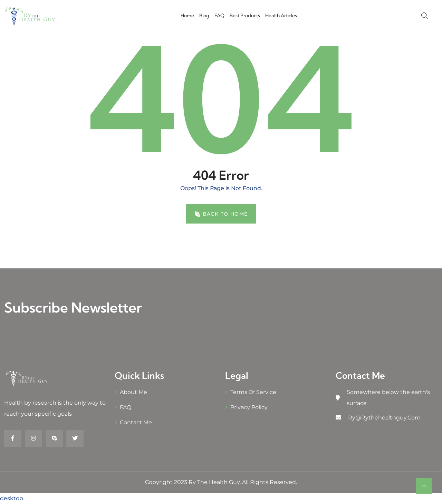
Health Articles (281, 16)
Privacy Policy (249, 407)
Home (187, 16)
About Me (133, 392)
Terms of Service (253, 392)
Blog (204, 16)
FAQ (219, 16)
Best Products (245, 16)
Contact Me (136, 422)
